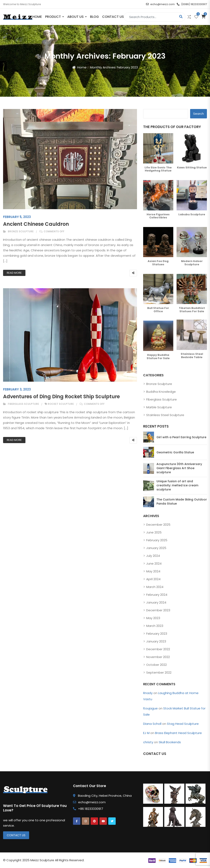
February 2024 (157, 595)
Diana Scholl (152, 724)
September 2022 (159, 672)
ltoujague (150, 708)
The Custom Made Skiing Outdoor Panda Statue (182, 502)
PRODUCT (53, 17)
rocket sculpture (61, 404)
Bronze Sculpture (21, 231)
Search (199, 114)
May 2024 (153, 571)
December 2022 (158, 649)
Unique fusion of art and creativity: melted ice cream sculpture (177, 485)
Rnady (148, 693)
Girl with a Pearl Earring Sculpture (181, 437)
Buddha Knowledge (161, 392)
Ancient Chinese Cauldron (36, 224)
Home (37, 17)
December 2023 (158, 610)
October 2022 (156, 665)
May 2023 (153, 618)
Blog (94, 17)
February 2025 (157, 540)
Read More (14, 273)
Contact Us (113, 17)
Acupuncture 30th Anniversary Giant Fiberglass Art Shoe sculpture (179, 468)
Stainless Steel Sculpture (165, 415)
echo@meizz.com (160, 4)
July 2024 (153, 556)
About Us (75, 17)
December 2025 (158, 525)
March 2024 (155, 587)
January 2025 (156, 548)
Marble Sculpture (159, 407)
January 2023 (156, 641)
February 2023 (157, 634)
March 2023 (155, 626)
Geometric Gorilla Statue (175, 452)
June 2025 (154, 532)
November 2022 (158, 657)
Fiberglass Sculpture (23, 404)
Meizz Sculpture (42, 860)
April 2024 (153, 579)
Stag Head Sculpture (183, 724)
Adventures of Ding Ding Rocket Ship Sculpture (61, 397)
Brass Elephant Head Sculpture (178, 733)
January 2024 (156, 602)
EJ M (146, 733)
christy (148, 742)
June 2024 (154, 563)
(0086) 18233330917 (192, 4)
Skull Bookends (170, 742)
